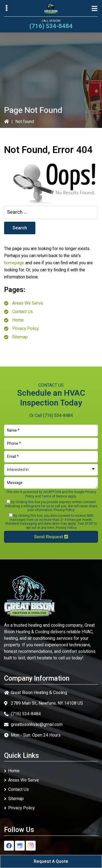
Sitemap (20, 337)
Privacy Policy (26, 329)
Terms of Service (54, 496)
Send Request (51, 537)
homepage (14, 263)
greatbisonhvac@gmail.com (37, 725)
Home (18, 320)
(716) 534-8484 (51, 26)
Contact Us (23, 312)
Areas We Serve (28, 303)
